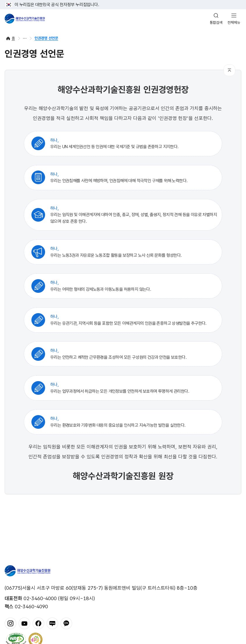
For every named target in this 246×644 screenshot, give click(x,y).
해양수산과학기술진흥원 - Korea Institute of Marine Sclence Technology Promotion (25, 19)
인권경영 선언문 (46, 38)
